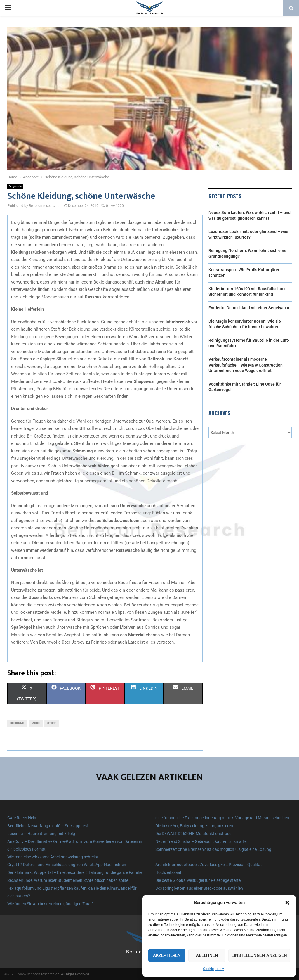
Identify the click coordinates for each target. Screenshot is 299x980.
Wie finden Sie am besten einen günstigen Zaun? (51, 904)
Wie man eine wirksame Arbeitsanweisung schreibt (53, 857)
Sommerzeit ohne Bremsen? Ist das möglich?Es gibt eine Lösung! (214, 849)
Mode (36, 723)
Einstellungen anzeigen (259, 955)
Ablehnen (207, 955)
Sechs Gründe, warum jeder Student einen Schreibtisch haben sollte (68, 880)
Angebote (15, 186)
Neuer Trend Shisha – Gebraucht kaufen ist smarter (202, 841)
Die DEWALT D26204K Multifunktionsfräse (193, 834)
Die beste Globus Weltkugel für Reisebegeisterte (198, 880)
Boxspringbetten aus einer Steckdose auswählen (199, 888)
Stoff (52, 723)
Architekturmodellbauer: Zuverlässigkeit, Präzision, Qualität (209, 865)
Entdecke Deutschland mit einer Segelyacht (249, 308)
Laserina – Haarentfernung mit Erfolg (41, 834)
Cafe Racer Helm (22, 818)
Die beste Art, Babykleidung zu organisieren (194, 826)
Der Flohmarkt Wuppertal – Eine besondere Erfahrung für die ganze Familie (74, 872)
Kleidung (17, 723)
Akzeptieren (167, 955)
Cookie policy (213, 969)
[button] (287, 903)
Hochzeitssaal (168, 872)
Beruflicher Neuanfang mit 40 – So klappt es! (48, 826)
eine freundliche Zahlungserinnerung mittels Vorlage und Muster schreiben (222, 818)
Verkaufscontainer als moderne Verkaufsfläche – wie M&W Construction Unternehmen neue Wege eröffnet (246, 365)
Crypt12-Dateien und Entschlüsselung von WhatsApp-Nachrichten (67, 865)
